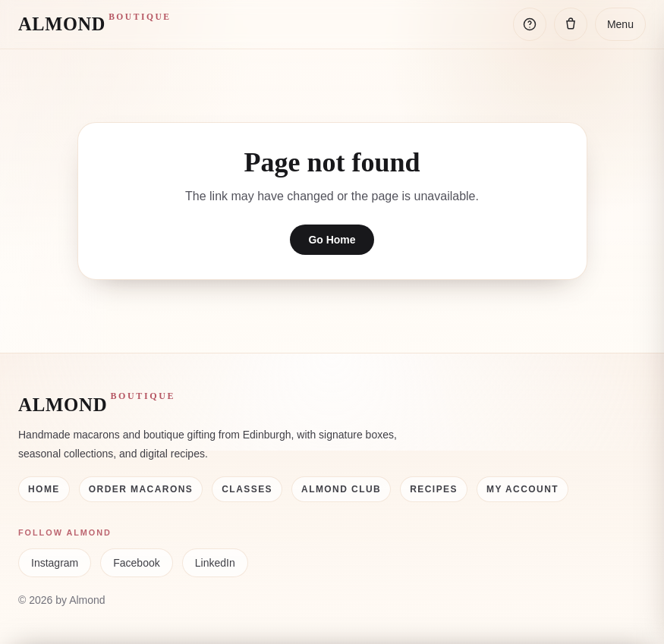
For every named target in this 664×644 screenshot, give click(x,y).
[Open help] (530, 24)
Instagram (55, 563)
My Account (522, 489)
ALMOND (95, 23)
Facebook (136, 563)
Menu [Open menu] (620, 24)
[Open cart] (571, 24)
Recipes (434, 489)
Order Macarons (141, 489)
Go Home (332, 240)
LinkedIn (215, 563)
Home (44, 489)
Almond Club (341, 489)
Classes (247, 489)
